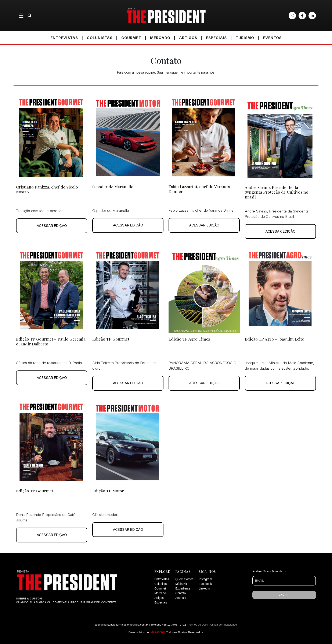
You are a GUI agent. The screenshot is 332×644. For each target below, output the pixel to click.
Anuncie (181, 598)
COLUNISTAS (100, 38)
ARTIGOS (188, 38)
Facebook (205, 584)
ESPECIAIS (216, 38)
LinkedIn (204, 588)
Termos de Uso (197, 625)
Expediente (183, 588)
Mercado (160, 593)
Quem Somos (184, 579)
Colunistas (161, 584)
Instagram (205, 579)
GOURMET (131, 38)
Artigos (159, 598)
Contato (181, 593)
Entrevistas (162, 579)
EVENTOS (272, 38)
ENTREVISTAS (64, 38)
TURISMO (245, 38)
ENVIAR (284, 595)
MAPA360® (158, 632)
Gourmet (160, 588)
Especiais (161, 602)
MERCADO (160, 38)
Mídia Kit (181, 584)
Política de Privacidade (223, 625)
